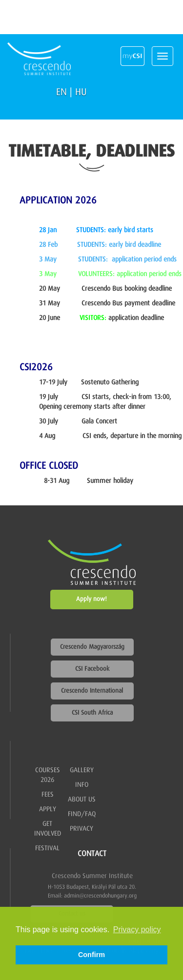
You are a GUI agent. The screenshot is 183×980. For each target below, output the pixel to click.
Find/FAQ (82, 814)
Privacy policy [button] (137, 930)
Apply (48, 809)
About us (82, 800)
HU (81, 92)
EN (61, 92)
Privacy (81, 829)
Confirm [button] (91, 955)
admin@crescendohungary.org (100, 896)
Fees (48, 795)
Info (82, 785)
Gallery (82, 770)
